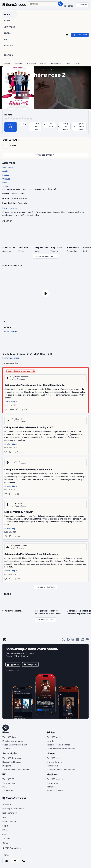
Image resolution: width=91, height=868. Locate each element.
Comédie (15, 194)
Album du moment (55, 791)
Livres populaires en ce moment (61, 770)
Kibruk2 (19, 461)
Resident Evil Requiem (12, 762)
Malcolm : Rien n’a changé (58, 745)
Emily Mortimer (42, 248)
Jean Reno (23, 248)
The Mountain (53, 783)
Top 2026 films (9, 737)
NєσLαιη (19, 503)
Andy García (56, 248)
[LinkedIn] (82, 640)
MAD (5, 787)
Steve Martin (9, 248)
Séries (51, 733)
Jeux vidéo (10, 754)
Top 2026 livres (53, 758)
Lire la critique (11, 402)
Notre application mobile (13, 809)
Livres (51, 754)
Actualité (6, 749)
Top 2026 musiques (55, 779)
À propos (7, 804)
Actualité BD (8, 791)
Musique (52, 775)
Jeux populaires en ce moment (16, 770)
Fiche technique (10, 208)
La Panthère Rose (19, 198)
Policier (23, 194)
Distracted (51, 787)
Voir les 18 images (10, 331)
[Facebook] (68, 640)
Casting (7, 221)
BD (4, 775)
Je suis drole (52, 766)
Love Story (51, 741)
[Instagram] (73, 640)
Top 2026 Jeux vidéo (12, 758)
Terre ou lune (9, 783)
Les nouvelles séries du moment (61, 749)
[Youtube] (87, 640)
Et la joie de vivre (54, 762)
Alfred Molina (73, 248)
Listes (7, 594)
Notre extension (10, 813)
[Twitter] (63, 640)
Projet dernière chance (13, 741)
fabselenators (21, 546)
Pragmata (7, 766)
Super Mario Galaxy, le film (15, 745)
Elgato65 (19, 419)
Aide (4, 817)
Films (6, 733)
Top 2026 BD (8, 779)
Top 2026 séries (54, 737)
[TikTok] (78, 640)
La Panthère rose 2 (45, 70)
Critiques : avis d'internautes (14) (27, 354)
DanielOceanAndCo (23, 377)
